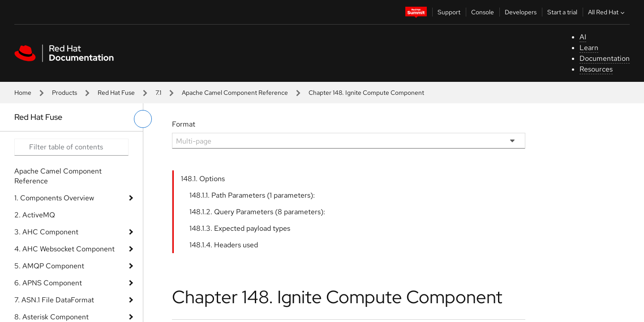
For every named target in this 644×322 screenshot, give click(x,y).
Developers (521, 12)
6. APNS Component (48, 283)
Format (184, 124)
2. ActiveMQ (35, 215)
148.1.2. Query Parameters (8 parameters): (257, 212)
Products (64, 93)
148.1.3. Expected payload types (240, 228)
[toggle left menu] (143, 119)
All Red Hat (607, 12)
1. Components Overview (54, 198)
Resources (596, 69)
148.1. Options (203, 179)
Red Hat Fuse (116, 93)
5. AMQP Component (49, 266)
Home (23, 93)
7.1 (158, 93)
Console (483, 12)
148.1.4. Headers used (224, 245)
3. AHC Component (46, 232)
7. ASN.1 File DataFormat (54, 300)
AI (583, 37)
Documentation (605, 58)
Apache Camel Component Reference (235, 93)
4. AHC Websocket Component (64, 249)
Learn (589, 48)
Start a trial (562, 12)
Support (449, 12)
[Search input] (71, 147)
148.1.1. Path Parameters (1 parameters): (252, 195)
